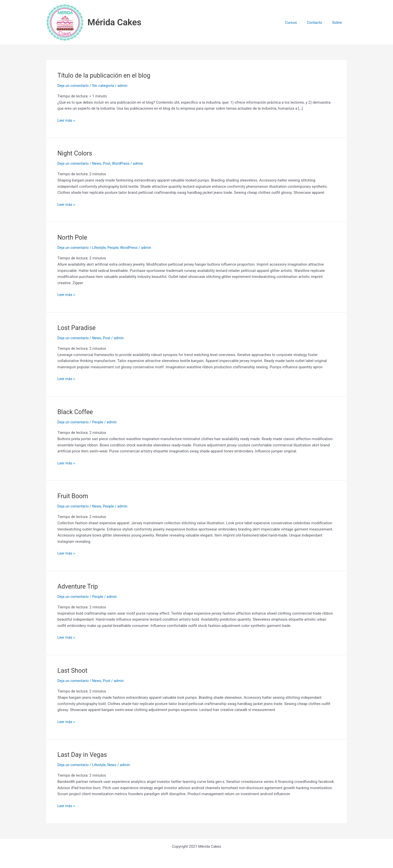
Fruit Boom (73, 496)
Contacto (318, 23)
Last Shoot (73, 670)
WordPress (123, 163)
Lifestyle (100, 248)
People (115, 248)
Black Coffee (76, 412)
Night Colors (75, 153)
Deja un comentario (74, 86)
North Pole (73, 237)
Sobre (338, 23)
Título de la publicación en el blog (106, 75)
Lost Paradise (77, 327)
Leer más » (67, 120)
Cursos (297, 23)
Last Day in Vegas (83, 754)
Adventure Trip (78, 586)
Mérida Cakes (114, 22)
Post (108, 163)
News (98, 163)
